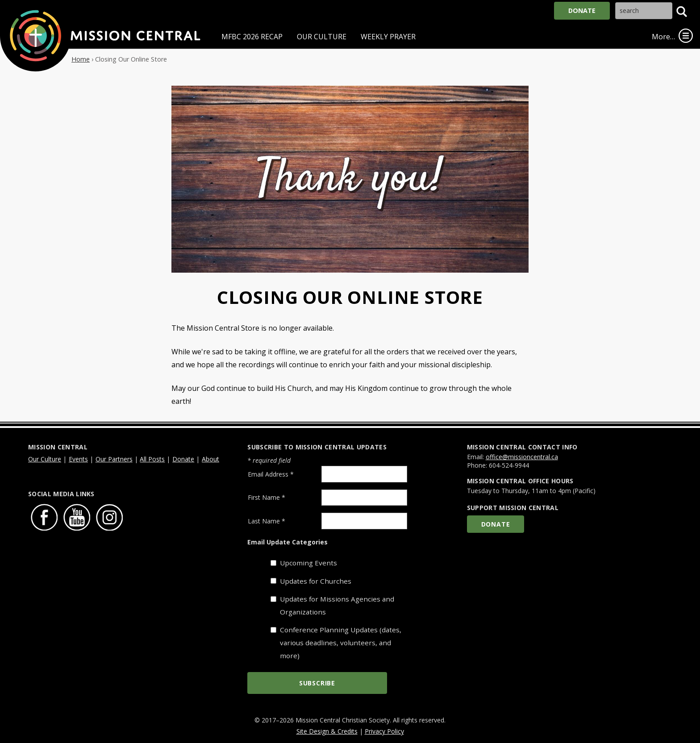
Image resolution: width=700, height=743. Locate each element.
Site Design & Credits (327, 731)
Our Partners (114, 459)
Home (81, 59)
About (210, 459)
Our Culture (322, 37)
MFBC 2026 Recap (252, 37)
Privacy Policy (384, 731)
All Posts (152, 459)
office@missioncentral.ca (522, 457)
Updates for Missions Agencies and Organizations (337, 605)
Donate (582, 10)
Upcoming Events (308, 563)
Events (78, 459)
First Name (267, 497)
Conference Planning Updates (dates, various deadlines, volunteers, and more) (341, 643)
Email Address (271, 474)
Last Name (267, 521)
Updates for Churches (316, 581)
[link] (686, 36)
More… (663, 37)
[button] (682, 12)
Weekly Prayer (388, 37)
